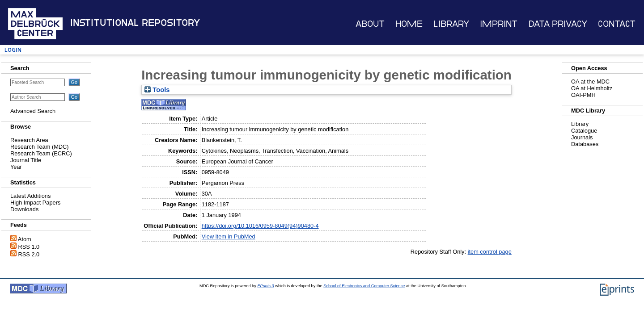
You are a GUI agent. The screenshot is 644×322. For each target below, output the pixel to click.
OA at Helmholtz (592, 88)
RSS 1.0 (29, 247)
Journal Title (26, 160)
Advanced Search (33, 111)
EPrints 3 (265, 286)
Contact (617, 24)
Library (451, 24)
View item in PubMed (229, 236)
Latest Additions (30, 196)
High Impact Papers (35, 203)
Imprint (499, 24)
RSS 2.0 (29, 254)
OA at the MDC (590, 82)
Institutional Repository (135, 23)
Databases (585, 144)
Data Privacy (558, 24)
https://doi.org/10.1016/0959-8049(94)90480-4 (260, 226)
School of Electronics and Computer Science (364, 286)
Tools (157, 90)
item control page (490, 252)
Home (409, 24)
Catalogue (584, 131)
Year (16, 167)
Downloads (24, 209)
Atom (25, 239)
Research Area (29, 140)
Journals (582, 137)
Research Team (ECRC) (41, 153)
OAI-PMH (583, 95)
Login (13, 50)
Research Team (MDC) (40, 147)
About (370, 24)
